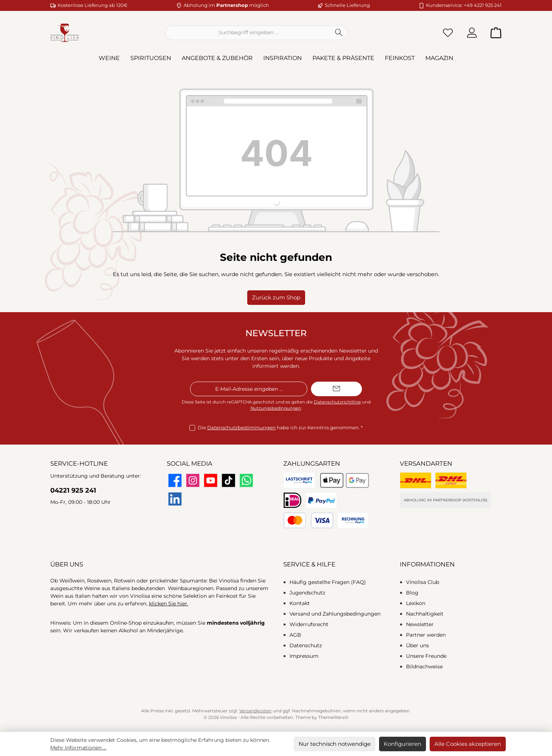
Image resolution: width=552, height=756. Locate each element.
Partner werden (426, 635)
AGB (295, 635)
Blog (412, 593)
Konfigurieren (403, 744)
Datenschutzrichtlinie (337, 402)
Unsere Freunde (426, 656)
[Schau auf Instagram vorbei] (193, 480)
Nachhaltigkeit (425, 614)
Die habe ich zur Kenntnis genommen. (280, 428)
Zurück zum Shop (276, 297)
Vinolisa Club (423, 582)
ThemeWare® (333, 717)
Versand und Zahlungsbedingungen (335, 614)
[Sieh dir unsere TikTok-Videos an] (228, 480)
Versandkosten (255, 711)
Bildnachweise (424, 667)
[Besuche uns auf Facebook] (175, 480)
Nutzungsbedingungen (276, 408)
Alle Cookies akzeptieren (468, 744)
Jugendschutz (307, 593)
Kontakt (300, 603)
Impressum (304, 656)
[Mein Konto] (472, 33)
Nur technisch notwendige (335, 744)
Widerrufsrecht (309, 624)
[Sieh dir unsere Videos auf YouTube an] (211, 480)
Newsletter (420, 624)
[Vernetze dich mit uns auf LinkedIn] (175, 499)
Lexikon (416, 603)
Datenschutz (306, 645)
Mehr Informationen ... (78, 748)
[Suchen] (339, 33)
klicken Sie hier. (169, 604)
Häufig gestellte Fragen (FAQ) (328, 582)
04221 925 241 (73, 490)
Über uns (417, 645)
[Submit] (336, 389)
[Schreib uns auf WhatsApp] (246, 480)
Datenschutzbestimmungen (241, 427)
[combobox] (248, 33)
